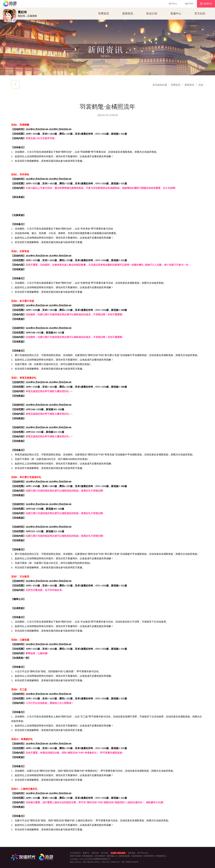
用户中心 (173, 4)
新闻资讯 (128, 14)
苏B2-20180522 (76, 862)
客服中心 (176, 14)
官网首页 (104, 14)
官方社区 (200, 14)
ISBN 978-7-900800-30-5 (111, 862)
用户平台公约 (143, 853)
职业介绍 (152, 14)
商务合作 (95, 853)
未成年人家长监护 (118, 853)
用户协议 (105, 853)
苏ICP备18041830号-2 (92, 862)
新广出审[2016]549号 (130, 862)
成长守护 (189, 4)
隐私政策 (132, 853)
